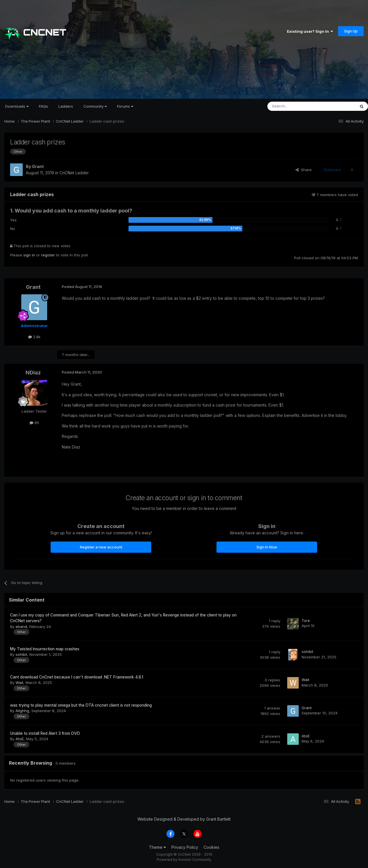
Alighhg (22, 711)
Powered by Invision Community (184, 860)
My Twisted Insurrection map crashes (45, 649)
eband (21, 627)
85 (34, 423)
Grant (38, 166)
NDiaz (33, 373)
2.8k (34, 337)
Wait (19, 683)
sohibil (21, 654)
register (48, 255)
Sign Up (351, 31)
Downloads (17, 106)
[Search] (297, 106)
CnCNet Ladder (74, 173)
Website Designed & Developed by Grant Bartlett (184, 819)
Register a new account (101, 547)
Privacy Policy (185, 847)
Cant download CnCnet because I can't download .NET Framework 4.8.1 (77, 677)
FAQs (43, 106)
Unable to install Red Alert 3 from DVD (45, 733)
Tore (306, 620)
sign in (29, 255)
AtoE (20, 739)
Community (95, 106)
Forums (125, 106)
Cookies (211, 847)
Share (304, 170)
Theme (157, 847)
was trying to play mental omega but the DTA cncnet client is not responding (81, 705)
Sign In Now (267, 547)
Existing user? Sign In (310, 31)
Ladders (66, 106)
